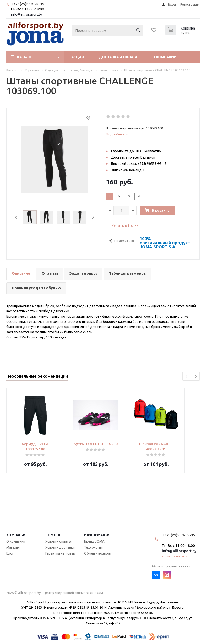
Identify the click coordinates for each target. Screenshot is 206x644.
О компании (164, 57)
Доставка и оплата (118, 57)
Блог (10, 553)
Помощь (54, 535)
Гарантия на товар (60, 553)
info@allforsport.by (27, 14)
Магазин (13, 547)
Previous (16, 217)
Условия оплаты (58, 541)
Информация (97, 535)
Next (93, 217)
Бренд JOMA (94, 541)
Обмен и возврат (98, 553)
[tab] (150, 134)
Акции (78, 57)
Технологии (93, 547)
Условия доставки (60, 547)
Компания (16, 535)
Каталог (25, 57)
